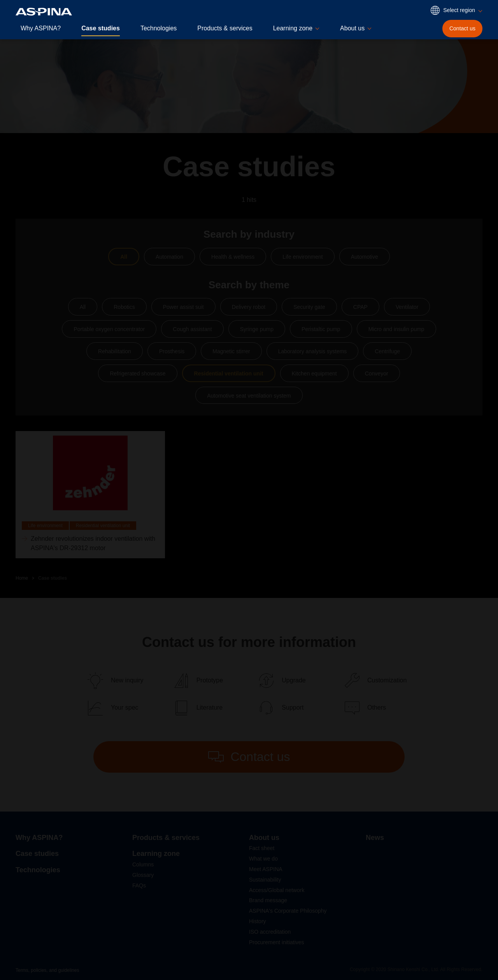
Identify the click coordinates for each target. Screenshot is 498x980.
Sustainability (265, 880)
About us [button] (352, 28)
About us (264, 838)
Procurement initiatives (277, 942)
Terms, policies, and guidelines (47, 970)
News (375, 838)
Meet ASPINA (266, 869)
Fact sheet (262, 848)
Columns (143, 864)
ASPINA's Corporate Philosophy (288, 911)
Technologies (159, 28)
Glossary (143, 875)
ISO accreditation (270, 932)
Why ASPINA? (41, 28)
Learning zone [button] (293, 28)
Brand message (268, 900)
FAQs (139, 885)
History (258, 921)
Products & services (225, 28)
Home (22, 578)
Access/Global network (277, 890)
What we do (263, 859)
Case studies (101, 28)
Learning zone (156, 854)
